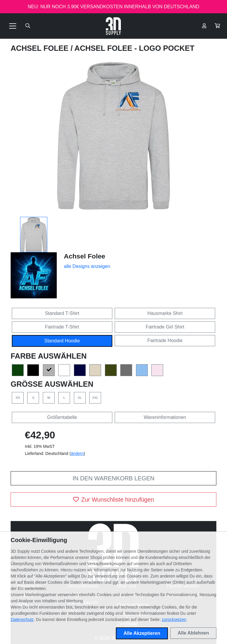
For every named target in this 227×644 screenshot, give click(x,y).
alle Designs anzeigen (87, 266)
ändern (77, 453)
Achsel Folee (41, 48)
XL (80, 398)
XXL (95, 398)
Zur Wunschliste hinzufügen (113, 500)
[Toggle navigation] (13, 26)
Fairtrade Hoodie (165, 340)
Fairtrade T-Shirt (62, 327)
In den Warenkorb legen (113, 478)
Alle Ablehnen (193, 633)
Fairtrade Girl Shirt (165, 327)
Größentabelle (62, 417)
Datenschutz (22, 619)
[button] (217, 26)
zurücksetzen (174, 619)
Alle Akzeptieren (142, 633)
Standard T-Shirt (62, 313)
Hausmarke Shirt (165, 313)
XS (18, 398)
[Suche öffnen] (28, 26)
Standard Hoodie (62, 341)
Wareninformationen (165, 417)
